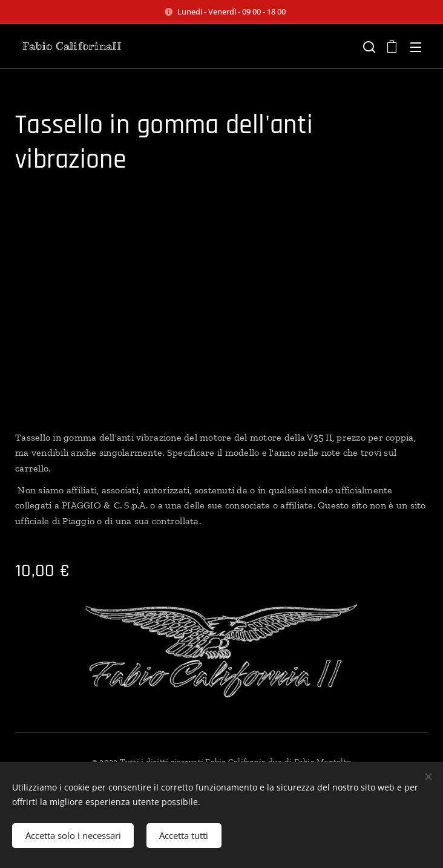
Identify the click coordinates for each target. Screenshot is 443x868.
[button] (368, 47)
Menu (416, 47)
